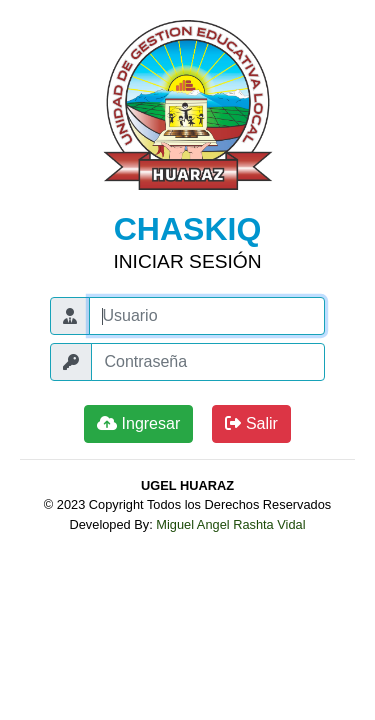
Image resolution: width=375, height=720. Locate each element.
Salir (251, 423)
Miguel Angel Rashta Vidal (230, 524)
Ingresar (138, 423)
